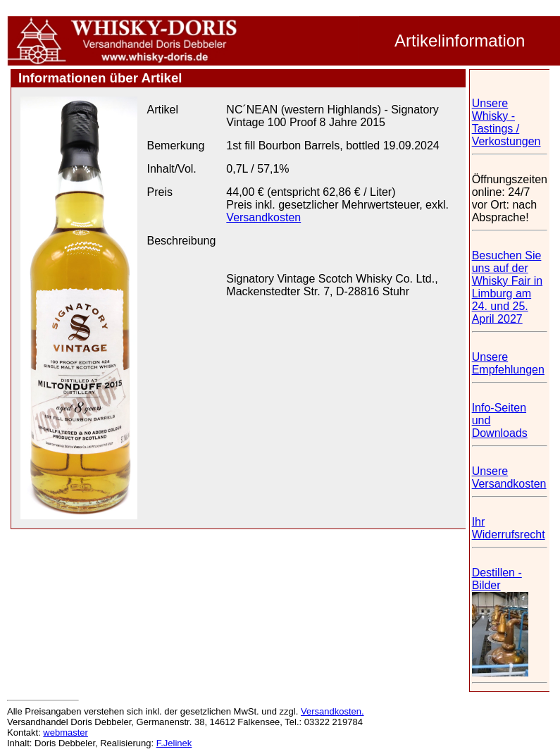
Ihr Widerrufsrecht (509, 528)
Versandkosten (263, 217)
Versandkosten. (332, 711)
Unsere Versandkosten (509, 477)
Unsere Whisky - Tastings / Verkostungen (506, 122)
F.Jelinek (174, 743)
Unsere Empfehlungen (508, 363)
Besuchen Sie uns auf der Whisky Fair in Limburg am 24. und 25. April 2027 (507, 287)
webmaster (66, 733)
